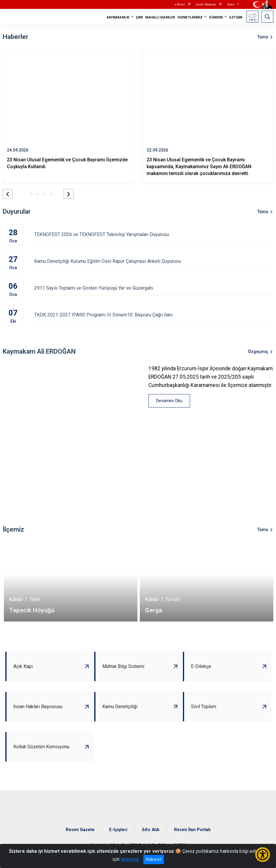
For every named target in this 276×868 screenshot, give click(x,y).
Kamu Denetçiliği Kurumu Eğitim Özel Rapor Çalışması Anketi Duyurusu (154, 261)
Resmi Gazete (80, 830)
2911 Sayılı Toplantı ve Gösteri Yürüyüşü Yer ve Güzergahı (154, 288)
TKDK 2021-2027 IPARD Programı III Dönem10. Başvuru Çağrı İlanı (154, 315)
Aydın (231, 4)
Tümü (263, 37)
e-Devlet (180, 4)
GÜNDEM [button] (216, 17)
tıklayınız (130, 859)
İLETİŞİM (236, 17)
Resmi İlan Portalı (192, 830)
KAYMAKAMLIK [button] (118, 17)
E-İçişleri (118, 830)
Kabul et (154, 859)
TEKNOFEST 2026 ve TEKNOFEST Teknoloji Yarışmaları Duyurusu (154, 234)
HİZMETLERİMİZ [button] (190, 17)
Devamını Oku (169, 401)
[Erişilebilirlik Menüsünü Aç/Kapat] (263, 855)
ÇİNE (139, 17)
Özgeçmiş (258, 352)
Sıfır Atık (151, 830)
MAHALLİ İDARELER (160, 17)
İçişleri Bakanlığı (206, 4)
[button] (8, 194)
